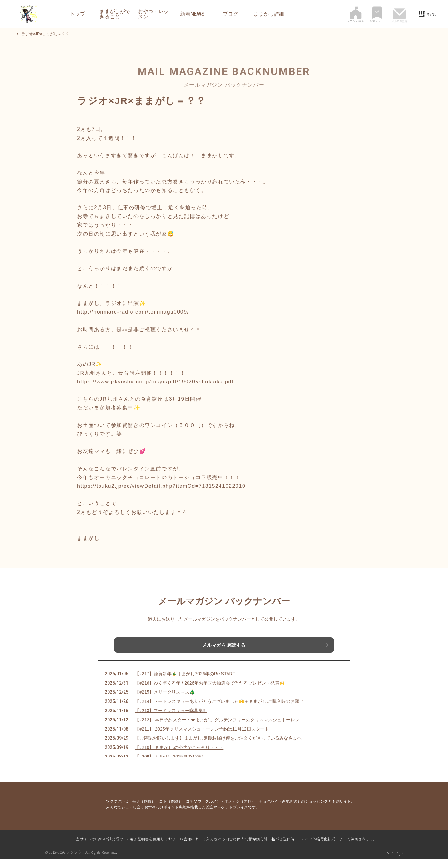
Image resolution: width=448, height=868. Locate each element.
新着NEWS (192, 14)
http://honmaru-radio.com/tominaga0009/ (133, 312)
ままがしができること (115, 14)
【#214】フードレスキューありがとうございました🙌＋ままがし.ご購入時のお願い (219, 710)
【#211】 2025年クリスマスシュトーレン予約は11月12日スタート (202, 738)
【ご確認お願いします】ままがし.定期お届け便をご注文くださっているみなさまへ (218, 747)
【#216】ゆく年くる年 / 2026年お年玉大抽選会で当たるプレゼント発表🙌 (210, 692)
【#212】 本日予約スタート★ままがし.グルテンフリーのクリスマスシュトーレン (217, 728)
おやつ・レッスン (153, 14)
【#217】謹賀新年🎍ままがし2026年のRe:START (185, 682)
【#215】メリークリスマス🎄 (165, 701)
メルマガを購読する (224, 646)
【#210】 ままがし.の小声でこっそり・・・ (179, 756)
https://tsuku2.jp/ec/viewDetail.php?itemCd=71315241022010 (161, 486)
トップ (77, 14)
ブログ (230, 14)
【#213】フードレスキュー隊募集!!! (171, 719)
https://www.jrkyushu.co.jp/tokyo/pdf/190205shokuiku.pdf (155, 382)
